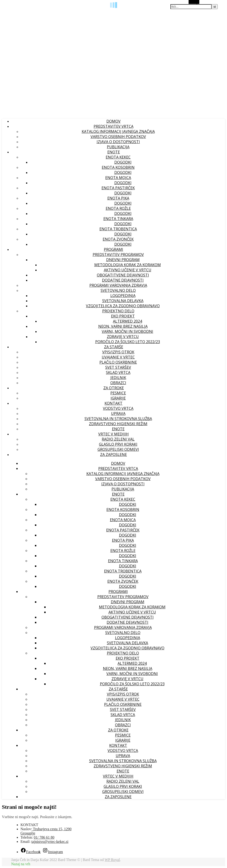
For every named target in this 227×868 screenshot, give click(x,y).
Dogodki (123, 162)
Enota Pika (118, 198)
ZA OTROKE (114, 388)
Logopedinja (123, 296)
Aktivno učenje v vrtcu (128, 270)
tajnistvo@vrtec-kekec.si (50, 842)
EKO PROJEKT (123, 316)
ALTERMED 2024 (127, 321)
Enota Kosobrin (118, 167)
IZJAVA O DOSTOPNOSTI (118, 142)
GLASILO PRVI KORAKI (118, 444)
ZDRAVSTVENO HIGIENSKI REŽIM (118, 424)
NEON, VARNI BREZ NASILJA (123, 326)
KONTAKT (113, 403)
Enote (118, 429)
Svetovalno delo (118, 290)
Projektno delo (118, 311)
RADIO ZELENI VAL (118, 439)
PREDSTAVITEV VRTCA (113, 126)
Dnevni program (123, 260)
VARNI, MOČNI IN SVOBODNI (127, 331)
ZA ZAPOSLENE (113, 455)
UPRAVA (118, 413)
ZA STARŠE (114, 347)
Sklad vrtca (118, 372)
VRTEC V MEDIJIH (113, 434)
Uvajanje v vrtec (118, 357)
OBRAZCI (118, 383)
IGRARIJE (118, 398)
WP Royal (112, 860)
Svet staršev (118, 367)
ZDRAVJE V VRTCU (123, 337)
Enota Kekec (118, 157)
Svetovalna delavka (123, 301)
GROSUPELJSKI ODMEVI (118, 449)
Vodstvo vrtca (118, 408)
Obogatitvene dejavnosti (123, 275)
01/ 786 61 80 (44, 837)
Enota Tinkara (118, 219)
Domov (113, 121)
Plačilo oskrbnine (118, 362)
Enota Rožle (118, 208)
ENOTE (114, 152)
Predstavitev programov (118, 255)
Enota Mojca (118, 178)
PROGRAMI (113, 249)
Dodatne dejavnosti (123, 280)
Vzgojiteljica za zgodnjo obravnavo (123, 306)
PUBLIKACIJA (118, 147)
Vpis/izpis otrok (118, 352)
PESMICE (118, 393)
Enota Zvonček (118, 239)
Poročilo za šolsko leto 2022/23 (128, 342)
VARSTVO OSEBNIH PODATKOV (118, 137)
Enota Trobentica (118, 229)
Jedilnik (118, 378)
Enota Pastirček (118, 188)
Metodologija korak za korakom (128, 265)
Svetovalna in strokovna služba (118, 419)
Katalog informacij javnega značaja (118, 131)
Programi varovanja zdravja (118, 285)
